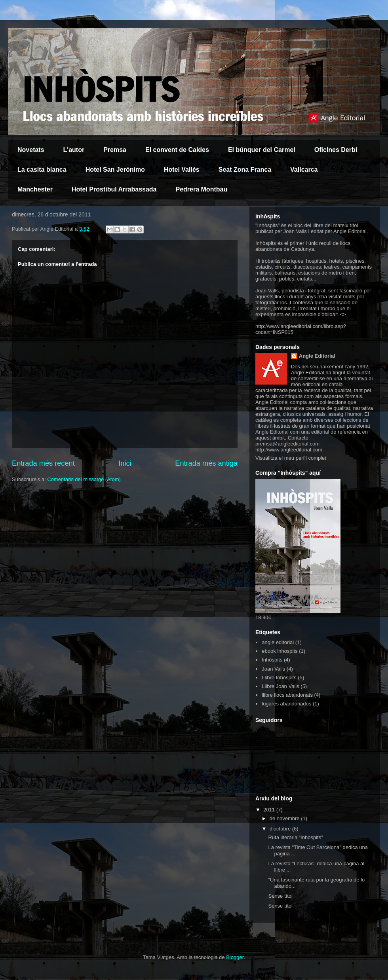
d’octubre (281, 829)
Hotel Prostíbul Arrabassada (114, 189)
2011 (270, 810)
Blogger (235, 957)
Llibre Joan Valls (280, 686)
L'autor (74, 150)
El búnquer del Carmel (262, 150)
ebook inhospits (280, 651)
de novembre (285, 818)
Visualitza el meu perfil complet (291, 458)
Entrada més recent (43, 463)
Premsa (115, 150)
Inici (125, 463)
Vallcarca (304, 170)
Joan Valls (273, 669)
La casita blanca (42, 170)
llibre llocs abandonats (287, 695)
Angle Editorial (317, 356)
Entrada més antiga (206, 463)
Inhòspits (272, 660)
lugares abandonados (286, 704)
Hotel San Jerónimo (115, 170)
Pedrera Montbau (202, 189)
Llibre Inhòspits (279, 678)
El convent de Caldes (177, 150)
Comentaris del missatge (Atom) (84, 479)
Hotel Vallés (182, 170)
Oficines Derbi (336, 150)
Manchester (35, 189)
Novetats (31, 150)
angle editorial (278, 642)
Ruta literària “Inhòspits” (295, 837)
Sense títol (280, 896)
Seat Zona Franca (245, 170)
